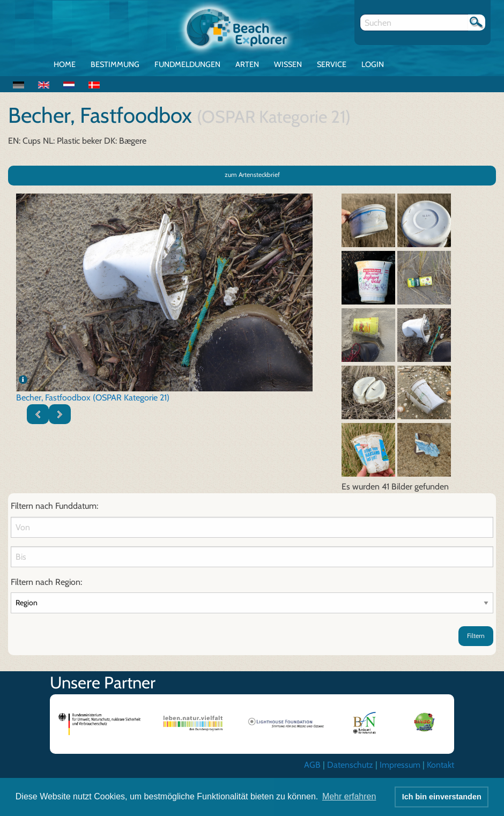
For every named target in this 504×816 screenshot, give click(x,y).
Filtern (476, 636)
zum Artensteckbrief (252, 175)
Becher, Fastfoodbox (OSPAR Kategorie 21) (93, 398)
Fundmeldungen (187, 64)
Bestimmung (115, 64)
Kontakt (440, 765)
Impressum (400, 765)
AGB (312, 765)
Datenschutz (350, 765)
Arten (247, 64)
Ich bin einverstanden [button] (442, 797)
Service (332, 64)
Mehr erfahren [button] (349, 796)
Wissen (288, 64)
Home (65, 64)
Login (373, 64)
